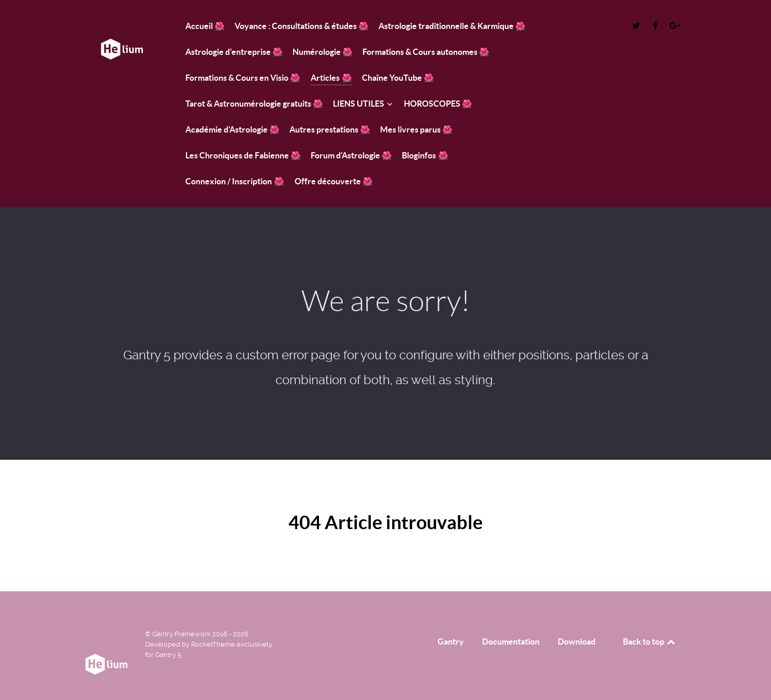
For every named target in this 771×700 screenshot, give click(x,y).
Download (577, 641)
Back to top (650, 641)
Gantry (451, 641)
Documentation (511, 641)
